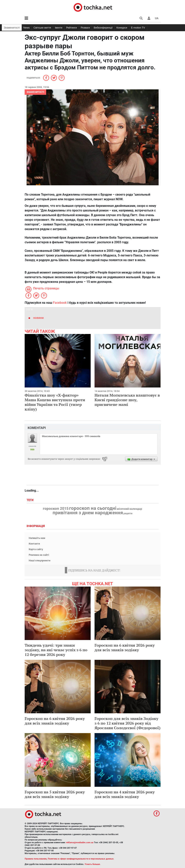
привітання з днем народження (88, 513)
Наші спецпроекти (40, 560)
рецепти (128, 513)
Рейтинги (72, 28)
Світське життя (42, 28)
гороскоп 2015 (56, 509)
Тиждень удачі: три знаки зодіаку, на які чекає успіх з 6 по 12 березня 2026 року (56, 650)
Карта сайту (36, 549)
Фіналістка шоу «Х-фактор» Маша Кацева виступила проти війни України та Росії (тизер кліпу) (55, 402)
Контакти (34, 544)
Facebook (60, 303)
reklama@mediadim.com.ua (80, 843)
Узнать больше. (93, 864)
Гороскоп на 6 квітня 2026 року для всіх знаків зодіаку (125, 648)
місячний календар (129, 509)
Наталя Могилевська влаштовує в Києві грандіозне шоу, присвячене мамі (127, 400)
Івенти (59, 28)
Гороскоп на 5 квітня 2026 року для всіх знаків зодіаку (55, 794)
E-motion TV (138, 28)
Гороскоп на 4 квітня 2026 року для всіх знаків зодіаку (125, 794)
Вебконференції (103, 28)
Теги (30, 500)
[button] (149, 18)
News (26, 28)
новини (38, 318)
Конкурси (122, 28)
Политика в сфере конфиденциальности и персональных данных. (81, 859)
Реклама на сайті (39, 555)
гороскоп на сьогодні (93, 508)
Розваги (85, 28)
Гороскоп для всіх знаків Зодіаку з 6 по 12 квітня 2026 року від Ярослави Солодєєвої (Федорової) (128, 723)
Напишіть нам (37, 538)
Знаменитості (12, 28)
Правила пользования (36, 859)
